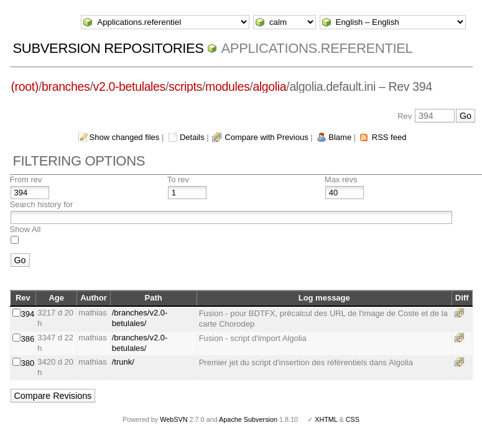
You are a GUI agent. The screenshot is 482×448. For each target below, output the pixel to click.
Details (192, 137)
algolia (269, 86)
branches (66, 86)
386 (28, 339)
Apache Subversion (248, 419)
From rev (26, 180)
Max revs (341, 180)
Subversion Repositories (109, 48)
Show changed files (125, 137)
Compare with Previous (266, 137)
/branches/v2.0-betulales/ (140, 318)
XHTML (326, 419)
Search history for (42, 204)
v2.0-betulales (130, 86)
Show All (25, 229)
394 (28, 314)
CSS (353, 419)
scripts (185, 86)
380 (28, 363)
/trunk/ (123, 362)
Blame (340, 137)
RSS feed (389, 137)
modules (227, 86)
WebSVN (174, 419)
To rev (178, 180)
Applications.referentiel (317, 48)
